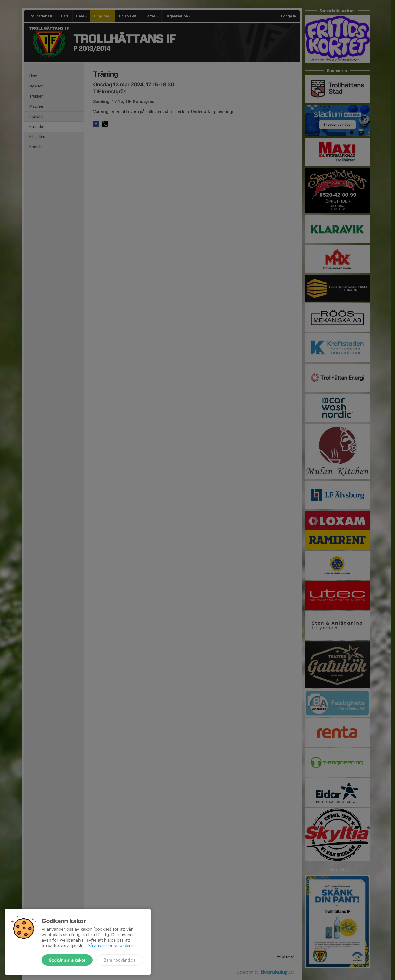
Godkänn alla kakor (67, 960)
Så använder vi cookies (111, 945)
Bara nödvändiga (119, 960)
